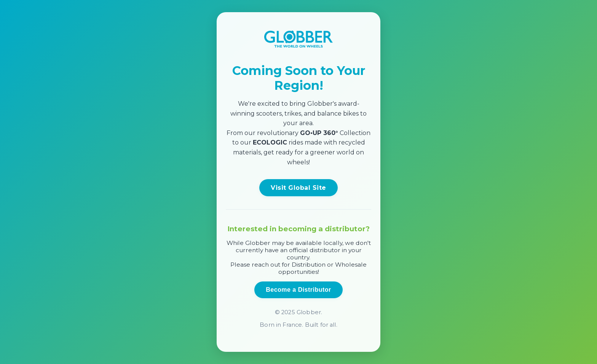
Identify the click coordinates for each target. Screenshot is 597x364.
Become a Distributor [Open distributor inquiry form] (298, 290)
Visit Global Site (298, 188)
